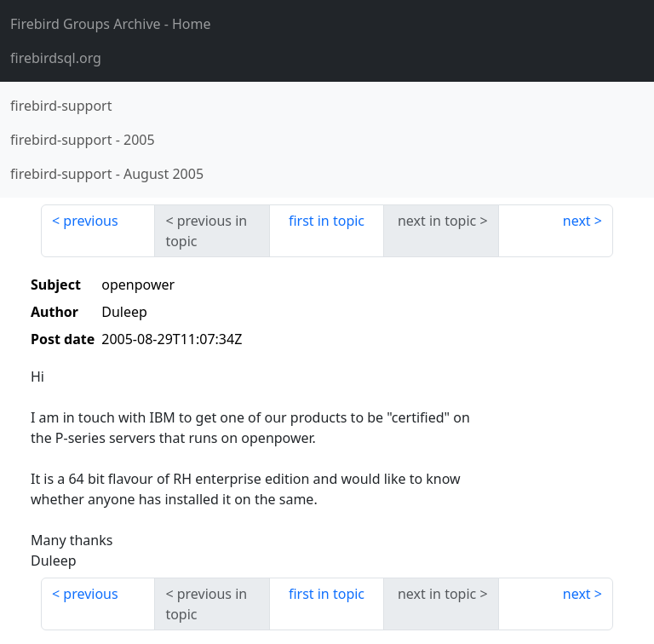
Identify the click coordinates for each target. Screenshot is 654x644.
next (577, 221)
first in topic (327, 221)
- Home (111, 24)
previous (90, 221)
